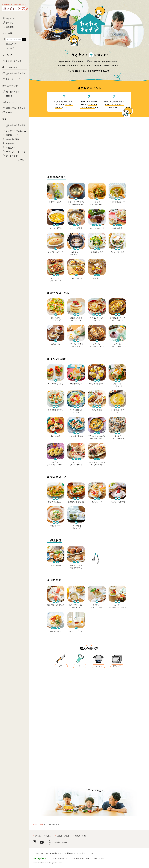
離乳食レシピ (80, 836)
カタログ (10, 48)
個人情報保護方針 (61, 858)
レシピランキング (14, 61)
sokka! (9, 112)
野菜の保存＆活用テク (16, 108)
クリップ (10, 23)
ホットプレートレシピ (16, 152)
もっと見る (19, 160)
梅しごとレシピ (13, 79)
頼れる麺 (10, 143)
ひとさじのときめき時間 (16, 74)
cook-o (9, 96)
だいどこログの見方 (43, 836)
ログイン (10, 18)
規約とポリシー (100, 858)
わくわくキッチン (14, 92)
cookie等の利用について (81, 858)
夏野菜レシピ (12, 135)
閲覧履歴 (10, 27)
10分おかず (11, 147)
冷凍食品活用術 (13, 139)
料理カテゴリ (12, 44)
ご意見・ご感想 (63, 836)
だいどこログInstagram (16, 131)
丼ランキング (12, 156)
